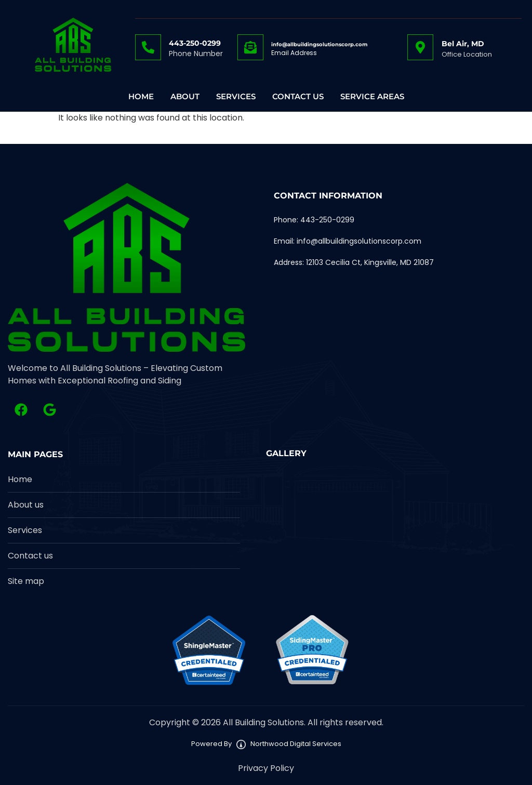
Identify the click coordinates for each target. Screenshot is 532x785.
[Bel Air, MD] (420, 47)
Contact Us (298, 97)
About (185, 97)
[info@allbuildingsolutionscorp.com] (250, 47)
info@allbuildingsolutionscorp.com (319, 44)
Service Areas (372, 97)
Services (236, 97)
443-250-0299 (195, 43)
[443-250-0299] (148, 47)
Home (141, 97)
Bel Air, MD (463, 44)
